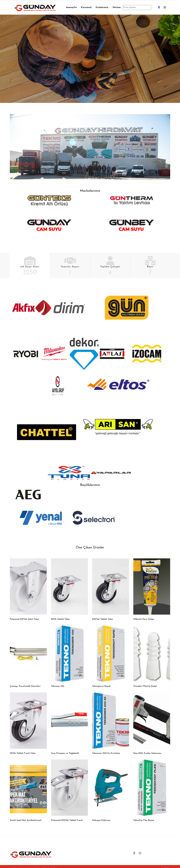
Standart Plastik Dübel (145, 682)
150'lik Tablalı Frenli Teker (23, 749)
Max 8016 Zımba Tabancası (147, 749)
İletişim (166, 864)
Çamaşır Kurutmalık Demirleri (25, 682)
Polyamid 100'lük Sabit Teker (24, 615)
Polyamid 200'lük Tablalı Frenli (67, 816)
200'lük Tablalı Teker (103, 615)
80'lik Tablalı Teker (60, 615)
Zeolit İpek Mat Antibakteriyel (26, 816)
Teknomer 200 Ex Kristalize (106, 749)
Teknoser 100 (58, 682)
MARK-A (54, 864)
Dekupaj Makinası (101, 816)
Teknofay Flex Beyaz (144, 816)
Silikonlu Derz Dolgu (144, 615)
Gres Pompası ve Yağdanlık (65, 749)
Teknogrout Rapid (101, 682)
